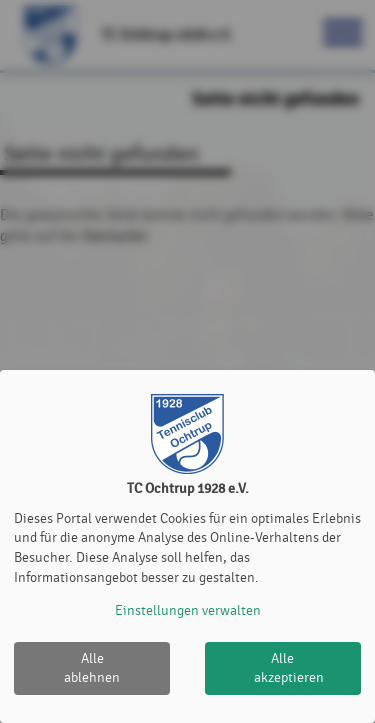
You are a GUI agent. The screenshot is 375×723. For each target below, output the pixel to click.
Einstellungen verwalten (188, 610)
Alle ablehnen (92, 668)
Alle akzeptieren (289, 668)
